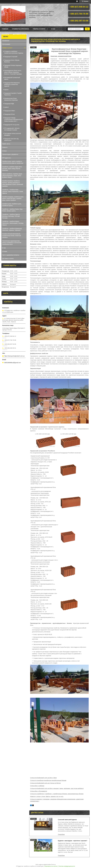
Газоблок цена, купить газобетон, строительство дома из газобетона (13, 162)
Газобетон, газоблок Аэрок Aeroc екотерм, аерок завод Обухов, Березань (12, 169)
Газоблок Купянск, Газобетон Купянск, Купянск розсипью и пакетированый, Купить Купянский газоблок (13, 183)
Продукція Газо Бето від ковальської (11, 140)
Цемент (6, 107)
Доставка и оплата (20, 34)
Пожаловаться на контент (51, 866)
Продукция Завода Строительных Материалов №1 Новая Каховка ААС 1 (14, 119)
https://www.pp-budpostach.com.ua (14, 356)
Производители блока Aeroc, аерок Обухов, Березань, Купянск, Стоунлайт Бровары (13, 72)
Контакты (5, 34)
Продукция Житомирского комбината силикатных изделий (12, 84)
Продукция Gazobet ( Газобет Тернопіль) (13, 94)
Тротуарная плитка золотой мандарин (12, 134)
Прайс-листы (6, 144)
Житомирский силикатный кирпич (12, 78)
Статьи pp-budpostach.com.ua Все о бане (43, 778)
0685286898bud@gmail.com (12, 363)
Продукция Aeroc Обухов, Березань (12, 61)
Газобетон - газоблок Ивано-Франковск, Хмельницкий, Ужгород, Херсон (13, 223)
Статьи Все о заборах (37, 786)
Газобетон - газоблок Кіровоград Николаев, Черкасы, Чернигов (12, 229)
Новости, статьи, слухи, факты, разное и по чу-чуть (47, 796)
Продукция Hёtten (10, 111)
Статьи (4, 151)
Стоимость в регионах (20, 29)
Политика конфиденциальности (67, 866)
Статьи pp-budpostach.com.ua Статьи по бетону (45, 783)
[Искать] (87, 29)
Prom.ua (53, 865)
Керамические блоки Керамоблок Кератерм (11, 99)
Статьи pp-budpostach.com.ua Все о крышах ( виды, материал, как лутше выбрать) (57, 788)
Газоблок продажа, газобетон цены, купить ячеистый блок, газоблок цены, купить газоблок (13, 199)
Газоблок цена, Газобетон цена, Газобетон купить (12, 205)
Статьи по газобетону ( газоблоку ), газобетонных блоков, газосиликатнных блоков (57, 794)
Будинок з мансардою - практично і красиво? (73, 841)
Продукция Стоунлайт (11, 57)
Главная (5, 29)
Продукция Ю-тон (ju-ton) (12, 125)
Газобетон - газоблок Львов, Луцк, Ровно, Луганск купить (12, 210)
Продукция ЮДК (9, 104)
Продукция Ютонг (10, 114)
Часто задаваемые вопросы (11, 255)
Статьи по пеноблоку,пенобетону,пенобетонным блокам (48, 780)
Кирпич (6, 90)
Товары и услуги (39, 29)
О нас (53, 29)
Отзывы (5, 251)
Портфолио (6, 41)
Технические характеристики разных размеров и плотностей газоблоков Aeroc (12, 243)
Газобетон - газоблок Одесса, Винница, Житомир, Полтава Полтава (11, 216)
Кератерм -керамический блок (61, 56)
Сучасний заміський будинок (67, 820)
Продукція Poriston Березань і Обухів (13, 66)
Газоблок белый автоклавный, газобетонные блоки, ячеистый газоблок (12, 236)
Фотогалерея (6, 44)
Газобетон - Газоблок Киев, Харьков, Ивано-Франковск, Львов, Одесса (13, 191)
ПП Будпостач (7, 158)
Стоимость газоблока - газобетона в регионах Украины (14, 52)
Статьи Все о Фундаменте (39, 791)
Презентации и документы (10, 154)
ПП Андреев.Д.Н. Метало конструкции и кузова (12, 129)
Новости (5, 147)
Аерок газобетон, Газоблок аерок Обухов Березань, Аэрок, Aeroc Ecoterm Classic (12, 176)
